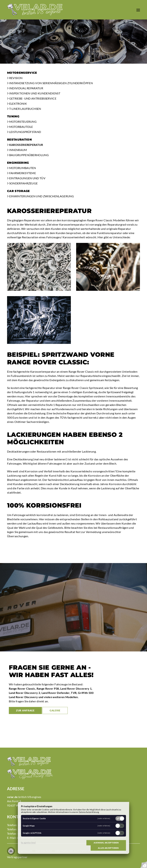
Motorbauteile (20, 127)
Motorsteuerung (22, 122)
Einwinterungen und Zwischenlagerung (40, 196)
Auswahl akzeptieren (106, 843)
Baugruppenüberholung (28, 155)
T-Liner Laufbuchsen (24, 109)
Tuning (13, 116)
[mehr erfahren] (104, 819)
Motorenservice (22, 73)
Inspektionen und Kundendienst (34, 93)
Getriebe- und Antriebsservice (32, 98)
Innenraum (17, 150)
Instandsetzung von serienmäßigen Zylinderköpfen (50, 83)
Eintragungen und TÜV (26, 178)
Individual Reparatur (25, 88)
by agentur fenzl (28, 842)
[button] (138, 10)
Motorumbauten (22, 168)
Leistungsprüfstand (24, 132)
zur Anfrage (25, 710)
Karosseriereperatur (25, 145)
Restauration (19, 140)
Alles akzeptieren (108, 848)
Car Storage (18, 191)
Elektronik (17, 104)
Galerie (55, 710)
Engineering (18, 163)
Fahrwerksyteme (21, 173)
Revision (15, 78)
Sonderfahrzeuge (22, 183)
